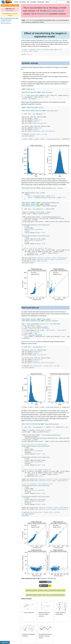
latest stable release (55, 11)
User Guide (22, 2)
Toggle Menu (5, 642)
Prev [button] (4, 5)
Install (16, 2)
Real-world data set (6, 24)
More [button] (47, 2)
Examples (33, 2)
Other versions (10, 10)
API (28, 2)
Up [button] (10, 5)
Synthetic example (5, 22)
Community (41, 2)
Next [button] (16, 5)
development (43, 14)
